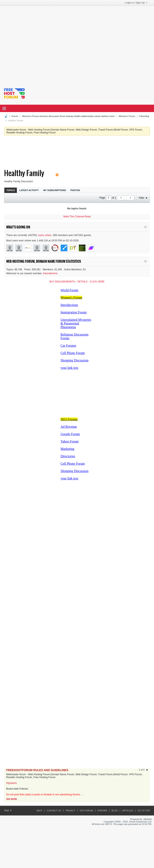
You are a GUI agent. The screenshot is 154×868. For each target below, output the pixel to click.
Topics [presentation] (11, 190)
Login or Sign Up (136, 3)
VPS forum (86, 811)
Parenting (144, 116)
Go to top (144, 811)
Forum (15, 116)
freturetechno (50, 273)
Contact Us (54, 811)
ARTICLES (128, 811)
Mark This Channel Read (77, 217)
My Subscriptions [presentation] (55, 190)
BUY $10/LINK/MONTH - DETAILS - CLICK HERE (77, 282)
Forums (102, 811)
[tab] (11, 190)
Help (39, 811)
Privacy (70, 811)
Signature (11, 783)
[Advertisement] (39, 44)
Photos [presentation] (75, 190)
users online (45, 235)
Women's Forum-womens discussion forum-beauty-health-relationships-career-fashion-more (68, 116)
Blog (115, 811)
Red (8, 811)
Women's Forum (127, 116)
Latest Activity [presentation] (29, 190)
